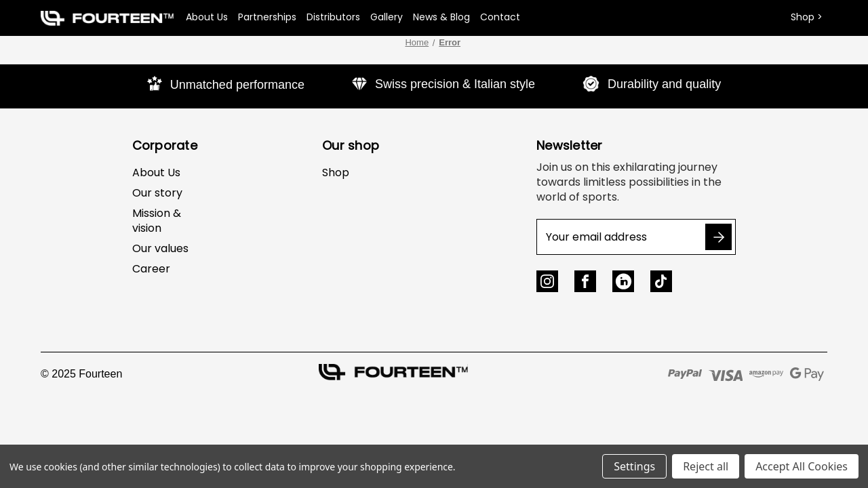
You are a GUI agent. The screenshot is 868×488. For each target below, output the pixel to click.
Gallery (387, 17)
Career (151, 269)
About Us (207, 17)
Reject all (706, 466)
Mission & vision (157, 221)
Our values (160, 248)
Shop (336, 172)
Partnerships (267, 17)
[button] (107, 18)
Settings (634, 466)
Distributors (333, 17)
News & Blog (441, 17)
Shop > (807, 17)
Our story (157, 193)
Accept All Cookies (802, 466)
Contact (500, 17)
